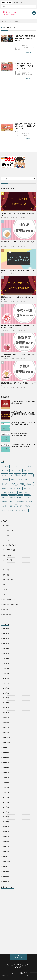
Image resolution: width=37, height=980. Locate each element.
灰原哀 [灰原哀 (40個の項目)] (27, 493)
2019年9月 (6, 812)
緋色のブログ (24, 973)
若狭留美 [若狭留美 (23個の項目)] (20, 497)
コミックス (20, 47)
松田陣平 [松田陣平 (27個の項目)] (12, 488)
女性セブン (20, 135)
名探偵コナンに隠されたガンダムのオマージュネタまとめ (18, 270)
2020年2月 (6, 787)
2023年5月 (6, 629)
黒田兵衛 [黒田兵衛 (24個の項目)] (25, 510)
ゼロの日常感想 (7, 560)
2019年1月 (6, 852)
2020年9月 (6, 753)
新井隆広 (18, 49)
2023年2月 (6, 638)
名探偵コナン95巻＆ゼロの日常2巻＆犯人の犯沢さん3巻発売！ (25, 38)
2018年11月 (7, 862)
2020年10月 (7, 748)
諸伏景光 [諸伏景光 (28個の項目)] (5, 502)
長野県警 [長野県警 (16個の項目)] (27, 506)
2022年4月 (6, 663)
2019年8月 (6, 817)
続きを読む (29, 53)
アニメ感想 (6, 525)
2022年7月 (6, 653)
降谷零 (30, 75)
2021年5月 (6, 713)
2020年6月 (6, 767)
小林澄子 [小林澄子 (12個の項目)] (12, 484)
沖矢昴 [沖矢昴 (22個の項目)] (20, 493)
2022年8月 (6, 648)
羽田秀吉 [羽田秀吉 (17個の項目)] (5, 497)
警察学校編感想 (7, 609)
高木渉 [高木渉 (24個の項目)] (18, 510)
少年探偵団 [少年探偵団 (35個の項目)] (20, 484)
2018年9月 (6, 872)
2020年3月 (6, 782)
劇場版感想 (6, 575)
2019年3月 (6, 842)
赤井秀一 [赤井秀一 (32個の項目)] (5, 506)
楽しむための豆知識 (9, 600)
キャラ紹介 (6, 535)
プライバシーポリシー (24, 965)
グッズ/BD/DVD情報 (9, 550)
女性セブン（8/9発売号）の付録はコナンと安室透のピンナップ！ (25, 126)
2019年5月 (6, 832)
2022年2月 (6, 673)
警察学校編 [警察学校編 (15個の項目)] (29, 502)
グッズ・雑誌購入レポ (23, 45)
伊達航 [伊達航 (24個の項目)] (31, 475)
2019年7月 (6, 822)
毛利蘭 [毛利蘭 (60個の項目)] (4, 493)
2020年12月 (7, 738)
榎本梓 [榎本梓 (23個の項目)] (19, 488)
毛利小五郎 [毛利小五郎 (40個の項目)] (27, 488)
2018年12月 (7, 857)
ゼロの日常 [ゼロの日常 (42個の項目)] (5, 471)
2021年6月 (6, 708)
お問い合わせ (19, 967)
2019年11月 (7, 802)
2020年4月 (6, 777)
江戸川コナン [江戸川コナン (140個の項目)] (12, 493)
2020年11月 (7, 743)
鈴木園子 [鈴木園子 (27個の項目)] (20, 506)
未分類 (5, 595)
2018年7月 (6, 881)
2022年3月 (6, 668)
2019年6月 (6, 827)
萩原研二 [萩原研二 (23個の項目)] (27, 497)
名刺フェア (20, 75)
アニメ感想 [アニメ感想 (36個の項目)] (5, 466)
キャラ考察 (6, 540)
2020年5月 (6, 772)
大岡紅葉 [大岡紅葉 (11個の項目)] (20, 479)
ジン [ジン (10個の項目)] (22, 466)
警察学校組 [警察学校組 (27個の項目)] (20, 502)
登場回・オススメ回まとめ (18, 218)
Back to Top (18, 958)
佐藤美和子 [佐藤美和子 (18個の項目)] (5, 479)
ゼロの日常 (27, 47)
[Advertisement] (18, 103)
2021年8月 (6, 698)
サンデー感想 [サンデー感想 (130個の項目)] (15, 466)
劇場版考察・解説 (8, 580)
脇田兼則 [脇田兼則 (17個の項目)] (12, 497)
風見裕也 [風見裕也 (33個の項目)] (11, 510)
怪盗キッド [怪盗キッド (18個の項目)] (29, 484)
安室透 (32, 47)
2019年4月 (6, 837)
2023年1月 (6, 643)
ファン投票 (6, 570)
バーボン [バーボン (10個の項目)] (19, 471)
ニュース (6, 565)
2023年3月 (6, 634)
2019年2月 (6, 847)
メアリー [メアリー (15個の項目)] (5, 475)
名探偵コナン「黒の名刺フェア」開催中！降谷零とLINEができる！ (25, 66)
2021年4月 (6, 718)
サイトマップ (11, 965)
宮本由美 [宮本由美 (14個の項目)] (5, 484)
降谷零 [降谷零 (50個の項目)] (4, 510)
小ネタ (13, 273)
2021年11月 (7, 688)
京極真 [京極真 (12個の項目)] (24, 475)
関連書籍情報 (7, 614)
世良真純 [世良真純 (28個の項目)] (17, 475)
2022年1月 (6, 678)
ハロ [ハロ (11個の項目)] (12, 471)
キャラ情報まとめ (8, 530)
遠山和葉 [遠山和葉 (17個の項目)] (12, 506)
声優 (4, 585)
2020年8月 (6, 757)
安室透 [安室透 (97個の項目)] (27, 479)
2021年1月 (6, 733)
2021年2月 (6, 728)
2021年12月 (7, 683)
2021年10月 (7, 693)
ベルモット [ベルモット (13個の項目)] (27, 471)
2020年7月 (6, 762)
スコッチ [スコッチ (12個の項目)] (29, 466)
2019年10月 (7, 807)
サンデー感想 (7, 555)
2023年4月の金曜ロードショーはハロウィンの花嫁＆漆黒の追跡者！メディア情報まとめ (23, 414)
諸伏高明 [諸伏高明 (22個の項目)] (12, 502)
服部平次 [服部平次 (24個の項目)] (5, 488)
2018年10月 (7, 867)
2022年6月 (6, 658)
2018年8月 (6, 876)
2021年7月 (6, 703)
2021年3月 (6, 723)
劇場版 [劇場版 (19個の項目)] (13, 479)
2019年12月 (7, 797)
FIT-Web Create (16, 975)
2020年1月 (6, 792)
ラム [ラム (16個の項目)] (11, 475)
